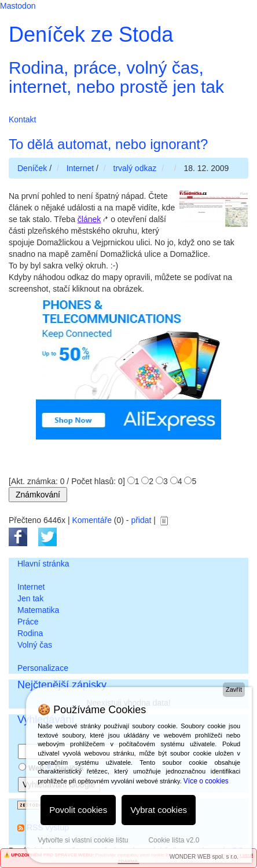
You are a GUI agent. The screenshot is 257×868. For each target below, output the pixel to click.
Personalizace (43, 668)
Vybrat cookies (159, 810)
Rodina (30, 633)
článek (89, 219)
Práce (28, 622)
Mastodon (18, 6)
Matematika (38, 610)
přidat (141, 520)
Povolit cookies (78, 810)
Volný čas (35, 645)
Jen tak (30, 598)
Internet (31, 587)
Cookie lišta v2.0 (174, 840)
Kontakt (22, 119)
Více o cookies (206, 781)
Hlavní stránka (43, 564)
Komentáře (91, 520)
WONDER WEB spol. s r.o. (204, 857)
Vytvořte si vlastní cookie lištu (83, 840)
